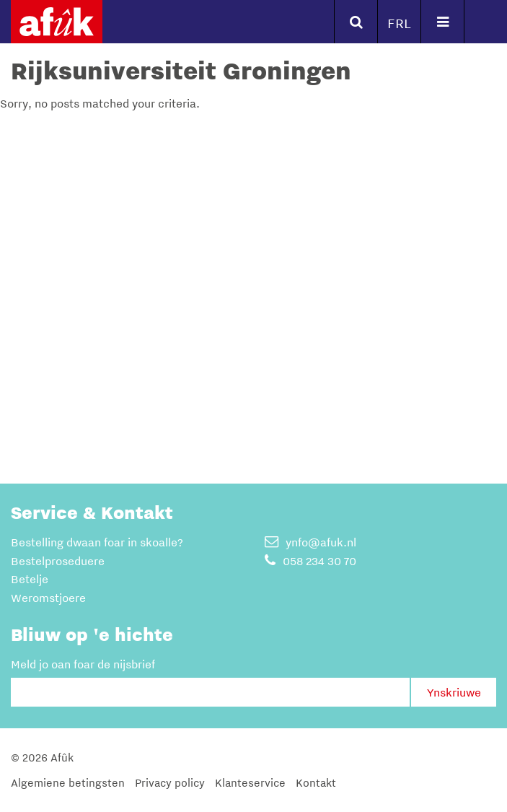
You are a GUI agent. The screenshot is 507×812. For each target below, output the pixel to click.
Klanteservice (250, 782)
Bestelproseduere (58, 561)
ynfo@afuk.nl (310, 542)
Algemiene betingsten (68, 782)
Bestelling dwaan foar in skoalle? (97, 542)
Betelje (30, 579)
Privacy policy (170, 782)
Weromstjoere (48, 598)
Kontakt (316, 782)
